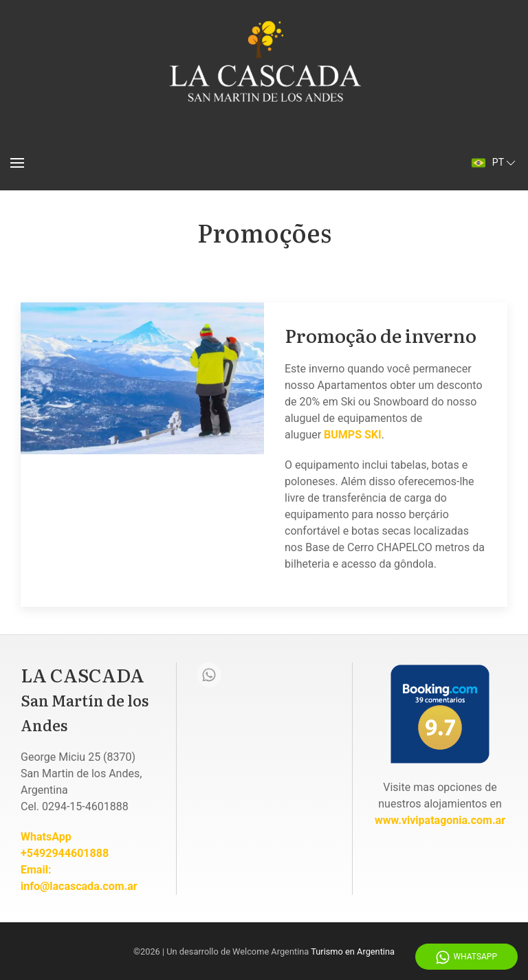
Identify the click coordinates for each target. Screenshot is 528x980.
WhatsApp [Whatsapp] (466, 957)
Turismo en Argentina (353, 951)
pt (495, 163)
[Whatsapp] (209, 675)
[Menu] (17, 163)
